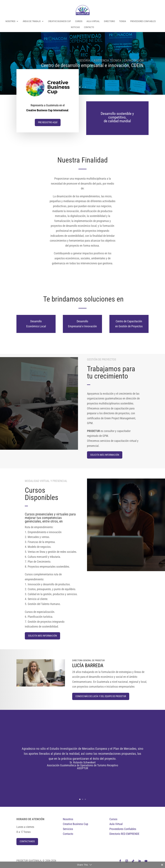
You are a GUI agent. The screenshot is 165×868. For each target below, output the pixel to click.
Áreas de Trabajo (32, 21)
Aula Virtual (93, 21)
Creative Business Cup (59, 21)
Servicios (68, 829)
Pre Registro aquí (48, 122)
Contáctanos (27, 841)
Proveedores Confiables (143, 21)
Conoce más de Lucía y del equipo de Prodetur (101, 696)
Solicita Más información (105, 455)
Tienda (123, 21)
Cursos (79, 21)
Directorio (109, 21)
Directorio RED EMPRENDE (124, 834)
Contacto (89, 27)
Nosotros (10, 21)
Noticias (75, 27)
